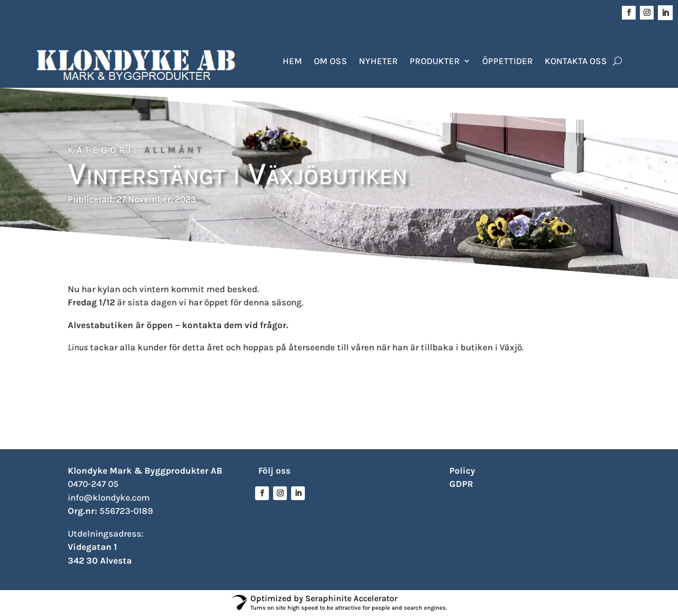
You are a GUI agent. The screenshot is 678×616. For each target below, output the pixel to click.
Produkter (435, 61)
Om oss (331, 61)
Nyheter (378, 61)
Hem (292, 61)
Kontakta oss (576, 61)
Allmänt (175, 150)
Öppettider (508, 61)
